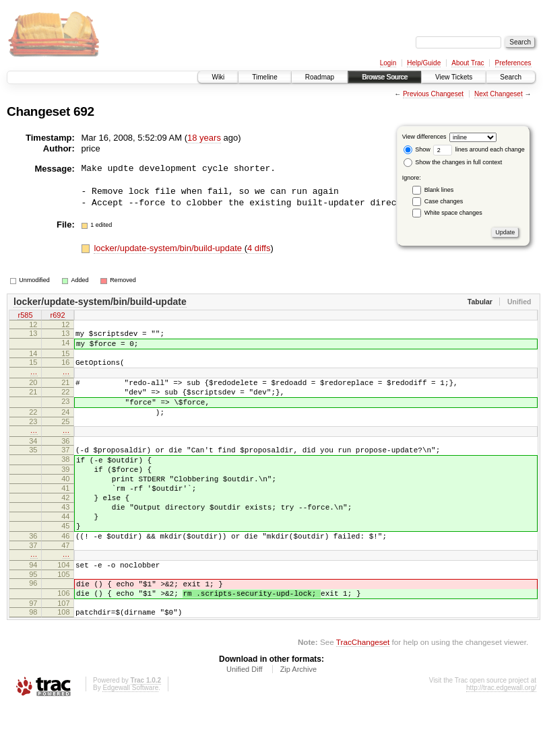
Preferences (513, 63)
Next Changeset (499, 94)
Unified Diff (245, 720)
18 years (204, 138)
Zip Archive (298, 720)
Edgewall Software (130, 738)
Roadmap (320, 77)
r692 (57, 316)
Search (511, 77)
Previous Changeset (433, 94)
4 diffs (259, 248)
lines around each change (479, 149)
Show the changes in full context (453, 162)
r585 (25, 316)
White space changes (453, 213)
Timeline (264, 77)
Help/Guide (424, 63)
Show (417, 149)
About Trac (468, 63)
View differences (424, 137)
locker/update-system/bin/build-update (169, 248)
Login (388, 63)
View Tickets (454, 77)
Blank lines (439, 190)
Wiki (218, 77)
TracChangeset (363, 692)
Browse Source (385, 77)
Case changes (444, 201)
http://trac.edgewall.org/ (501, 738)
